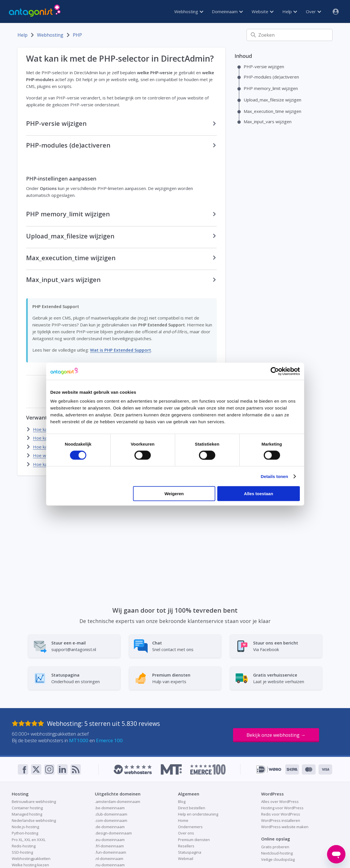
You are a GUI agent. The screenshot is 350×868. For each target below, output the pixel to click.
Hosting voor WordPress (282, 808)
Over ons (186, 833)
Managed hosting (27, 814)
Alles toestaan (259, 494)
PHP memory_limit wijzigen (271, 88)
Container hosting (27, 808)
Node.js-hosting (25, 827)
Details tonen (274, 476)
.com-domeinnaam (111, 820)
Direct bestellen (192, 808)
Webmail (186, 859)
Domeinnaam (227, 11)
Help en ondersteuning (198, 814)
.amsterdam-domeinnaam (118, 802)
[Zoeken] (290, 35)
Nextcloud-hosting (277, 853)
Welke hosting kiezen (30, 865)
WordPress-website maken (285, 827)
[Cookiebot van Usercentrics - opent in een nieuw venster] (275, 371)
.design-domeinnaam (113, 833)
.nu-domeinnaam (110, 865)
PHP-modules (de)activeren (271, 77)
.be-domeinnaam (110, 808)
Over (313, 11)
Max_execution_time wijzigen (272, 111)
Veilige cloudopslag (278, 859)
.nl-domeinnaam (109, 859)
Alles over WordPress (280, 802)
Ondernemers (190, 827)
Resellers (186, 846)
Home (183, 820)
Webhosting (189, 11)
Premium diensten (194, 840)
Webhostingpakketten (31, 859)
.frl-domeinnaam (109, 846)
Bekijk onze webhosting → (276, 735)
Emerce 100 (109, 740)
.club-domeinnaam (111, 814)
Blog (182, 802)
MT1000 (79, 740)
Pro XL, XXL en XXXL (29, 840)
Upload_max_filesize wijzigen (272, 100)
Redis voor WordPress (281, 814)
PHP (77, 35)
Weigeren (174, 494)
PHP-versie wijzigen (264, 66)
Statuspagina (190, 852)
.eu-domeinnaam (110, 840)
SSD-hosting (22, 852)
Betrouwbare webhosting (34, 802)
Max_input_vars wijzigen (268, 122)
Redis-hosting (24, 846)
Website (263, 11)
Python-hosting (25, 833)
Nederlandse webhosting (34, 820)
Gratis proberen (275, 847)
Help (290, 11)
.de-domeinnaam (110, 827)
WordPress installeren (281, 820)
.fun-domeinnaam (111, 852)
